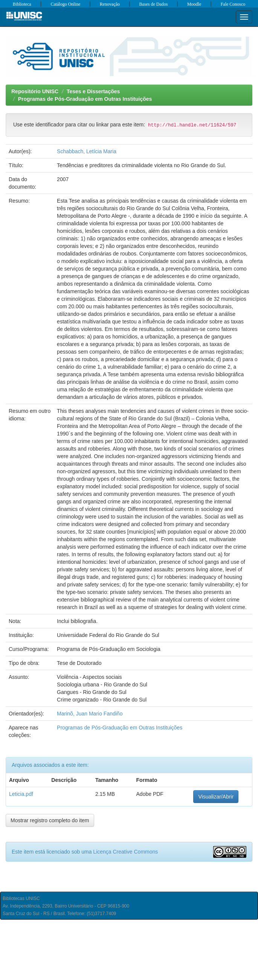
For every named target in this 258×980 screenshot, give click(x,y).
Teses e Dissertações (93, 91)
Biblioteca (22, 4)
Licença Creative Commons (125, 852)
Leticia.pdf (21, 794)
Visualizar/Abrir (216, 797)
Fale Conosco (233, 4)
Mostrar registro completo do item (50, 820)
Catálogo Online (65, 4)
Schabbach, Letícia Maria (87, 151)
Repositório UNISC (35, 91)
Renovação (110, 4)
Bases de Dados (154, 4)
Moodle (194, 4)
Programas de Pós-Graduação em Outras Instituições (85, 99)
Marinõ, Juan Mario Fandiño (90, 714)
